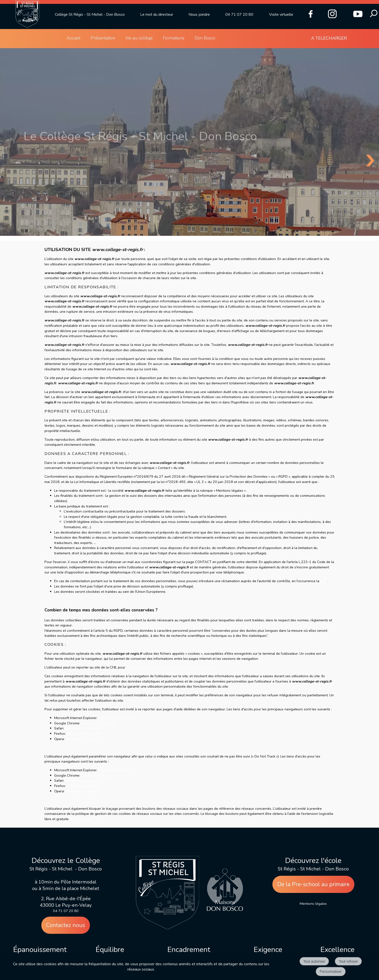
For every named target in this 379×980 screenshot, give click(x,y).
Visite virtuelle (281, 15)
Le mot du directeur (157, 15)
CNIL (324, 581)
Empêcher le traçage (114, 770)
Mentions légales (313, 904)
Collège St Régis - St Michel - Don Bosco (90, 15)
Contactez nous (66, 925)
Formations (174, 38)
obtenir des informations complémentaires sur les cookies (171, 667)
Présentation (103, 38)
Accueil (73, 38)
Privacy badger (81, 819)
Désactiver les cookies (116, 718)
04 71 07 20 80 (239, 15)
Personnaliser (331, 972)
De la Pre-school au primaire (313, 884)
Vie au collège (139, 38)
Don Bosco (205, 38)
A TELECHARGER (329, 38)
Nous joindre (199, 15)
